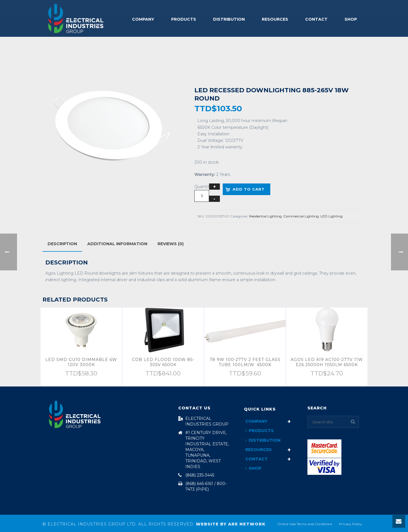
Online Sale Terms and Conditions (305, 524)
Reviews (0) (171, 244)
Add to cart (249, 189)
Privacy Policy (350, 524)
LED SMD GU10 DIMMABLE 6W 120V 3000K (81, 362)
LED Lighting (331, 216)
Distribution (229, 19)
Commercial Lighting (301, 216)
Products (184, 19)
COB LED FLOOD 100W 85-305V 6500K (163, 362)
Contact (316, 19)
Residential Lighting (265, 216)
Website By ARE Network (231, 524)
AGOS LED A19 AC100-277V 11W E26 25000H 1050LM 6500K (327, 362)
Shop (351, 19)
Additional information (117, 244)
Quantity (203, 187)
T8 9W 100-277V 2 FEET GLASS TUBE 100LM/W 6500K (245, 362)
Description (62, 244)
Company (143, 19)
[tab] (62, 244)
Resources (275, 19)
